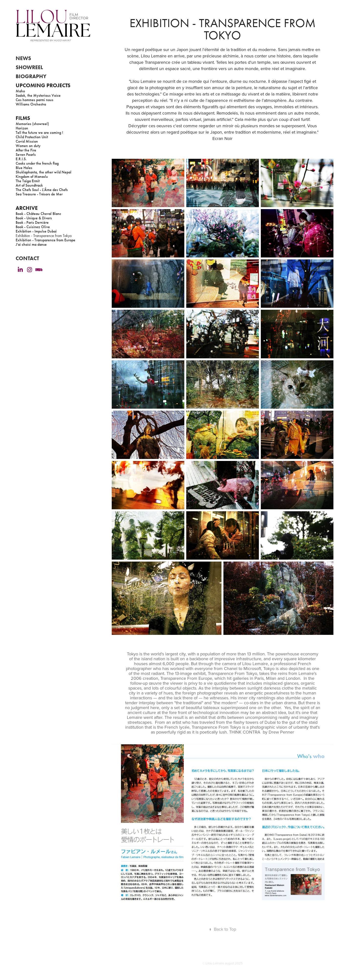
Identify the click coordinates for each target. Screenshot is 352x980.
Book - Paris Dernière (32, 222)
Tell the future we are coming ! (39, 133)
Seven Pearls (26, 154)
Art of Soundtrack (29, 185)
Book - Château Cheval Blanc (38, 214)
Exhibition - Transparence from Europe (45, 240)
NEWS (23, 58)
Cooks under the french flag (37, 163)
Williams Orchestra (31, 104)
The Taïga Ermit (28, 181)
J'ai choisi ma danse (31, 244)
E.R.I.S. (21, 159)
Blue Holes (24, 168)
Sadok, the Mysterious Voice (38, 95)
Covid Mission (27, 141)
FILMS (23, 118)
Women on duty (28, 146)
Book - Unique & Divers (34, 218)
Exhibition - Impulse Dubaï (36, 231)
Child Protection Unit (32, 137)
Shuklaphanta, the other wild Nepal (44, 172)
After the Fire (26, 150)
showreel (29, 67)
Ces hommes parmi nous (34, 100)
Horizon (22, 128)
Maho (20, 91)
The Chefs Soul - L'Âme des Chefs (42, 190)
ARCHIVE (27, 208)
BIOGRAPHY (31, 76)
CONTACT (27, 258)
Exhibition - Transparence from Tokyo (44, 236)
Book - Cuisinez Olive (33, 227)
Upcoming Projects (43, 85)
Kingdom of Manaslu (32, 176)
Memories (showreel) (32, 124)
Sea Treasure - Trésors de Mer (39, 194)
